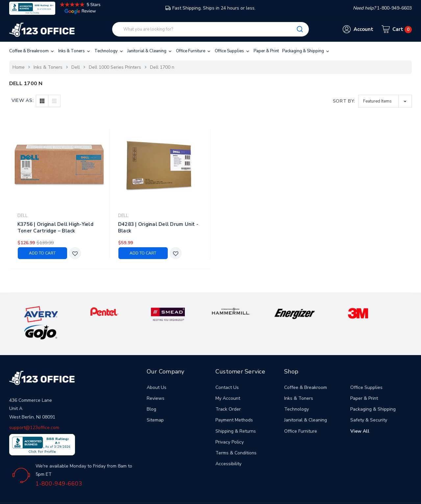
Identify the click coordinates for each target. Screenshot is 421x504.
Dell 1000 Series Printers (115, 67)
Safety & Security (369, 402)
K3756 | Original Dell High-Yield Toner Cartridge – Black (55, 228)
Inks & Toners (75, 51)
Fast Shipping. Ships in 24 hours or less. (210, 8)
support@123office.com (34, 409)
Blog (151, 391)
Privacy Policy (230, 424)
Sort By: (344, 101)
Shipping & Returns (236, 413)
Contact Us (227, 369)
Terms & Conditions (236, 434)
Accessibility (228, 445)
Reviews (156, 380)
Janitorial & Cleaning (150, 51)
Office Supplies (233, 51)
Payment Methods (234, 402)
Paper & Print (266, 51)
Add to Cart (42, 253)
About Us (157, 369)
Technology (109, 51)
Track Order (228, 391)
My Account (228, 380)
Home (19, 67)
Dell (76, 67)
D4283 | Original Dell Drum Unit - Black (158, 228)
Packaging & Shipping (306, 51)
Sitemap (155, 402)
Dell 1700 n (162, 67)
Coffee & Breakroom (32, 51)
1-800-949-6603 (59, 466)
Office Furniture (194, 51)
